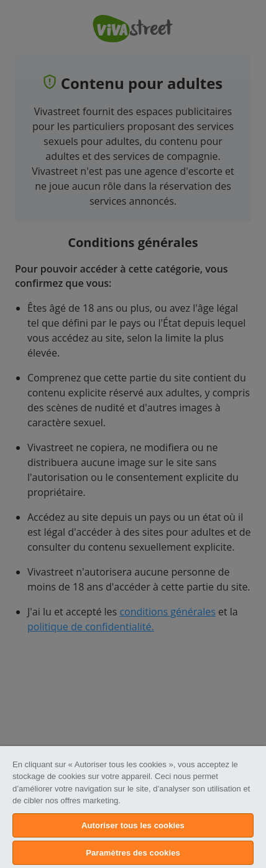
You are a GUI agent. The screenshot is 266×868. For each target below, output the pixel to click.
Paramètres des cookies (133, 853)
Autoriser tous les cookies (133, 825)
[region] (133, 807)
